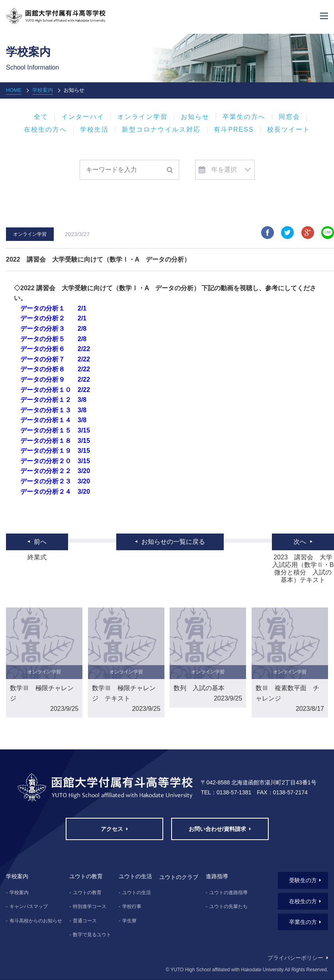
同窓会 (289, 117)
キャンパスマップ (29, 906)
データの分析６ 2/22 (55, 349)
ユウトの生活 (137, 893)
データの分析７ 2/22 (55, 359)
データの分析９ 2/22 (55, 379)
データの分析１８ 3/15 (55, 441)
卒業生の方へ (244, 117)
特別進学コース (90, 906)
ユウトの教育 (87, 893)
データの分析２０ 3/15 (55, 461)
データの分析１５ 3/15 (55, 430)
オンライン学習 (143, 117)
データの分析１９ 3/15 (55, 451)
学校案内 (43, 90)
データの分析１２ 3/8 (53, 400)
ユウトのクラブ (179, 877)
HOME (14, 90)
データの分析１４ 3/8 (53, 420)
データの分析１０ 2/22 (55, 390)
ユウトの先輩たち (229, 906)
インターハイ (83, 117)
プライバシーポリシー (295, 958)
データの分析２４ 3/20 (55, 492)
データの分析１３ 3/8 (53, 410)
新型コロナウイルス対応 (161, 130)
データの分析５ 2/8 (53, 339)
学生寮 (129, 921)
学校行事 (132, 906)
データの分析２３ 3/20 (55, 481)
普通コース (85, 921)
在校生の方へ (45, 130)
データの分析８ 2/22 (55, 369)
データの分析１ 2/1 (53, 308)
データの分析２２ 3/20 (55, 471)
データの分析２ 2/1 (53, 318)
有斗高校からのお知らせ (36, 921)
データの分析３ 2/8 (53, 329)
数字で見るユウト (92, 935)
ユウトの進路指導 (229, 893)
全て (41, 117)
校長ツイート (289, 130)
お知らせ (195, 117)
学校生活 (94, 130)
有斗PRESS (234, 130)
